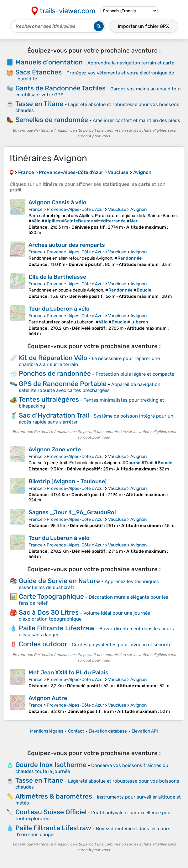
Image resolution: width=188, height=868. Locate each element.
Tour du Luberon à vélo (59, 309)
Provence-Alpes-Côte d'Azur (75, 209)
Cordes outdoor (43, 644)
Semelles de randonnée (52, 120)
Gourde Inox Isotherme (51, 765)
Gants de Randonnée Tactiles (60, 88)
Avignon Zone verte (55, 449)
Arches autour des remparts (67, 245)
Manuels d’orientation (49, 62)
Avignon (138, 209)
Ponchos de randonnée (55, 373)
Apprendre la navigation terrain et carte (131, 63)
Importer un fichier (144, 26)
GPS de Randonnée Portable (63, 384)
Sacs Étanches (39, 72)
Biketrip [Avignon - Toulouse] (68, 481)
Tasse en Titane (39, 104)
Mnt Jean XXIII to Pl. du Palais (68, 673)
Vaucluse (117, 209)
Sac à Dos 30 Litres (49, 612)
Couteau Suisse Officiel (51, 812)
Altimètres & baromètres (54, 796)
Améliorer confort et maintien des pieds (136, 120)
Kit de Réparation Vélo (53, 358)
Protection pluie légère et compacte (135, 374)
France (36, 209)
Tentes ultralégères (49, 399)
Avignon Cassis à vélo (57, 202)
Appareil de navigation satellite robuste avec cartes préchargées (90, 387)
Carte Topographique (51, 596)
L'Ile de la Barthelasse (57, 277)
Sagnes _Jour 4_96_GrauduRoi (72, 512)
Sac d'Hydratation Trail (54, 415)
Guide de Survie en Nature (59, 581)
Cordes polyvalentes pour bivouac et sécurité (122, 645)
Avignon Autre (48, 698)
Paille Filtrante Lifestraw (57, 628)
